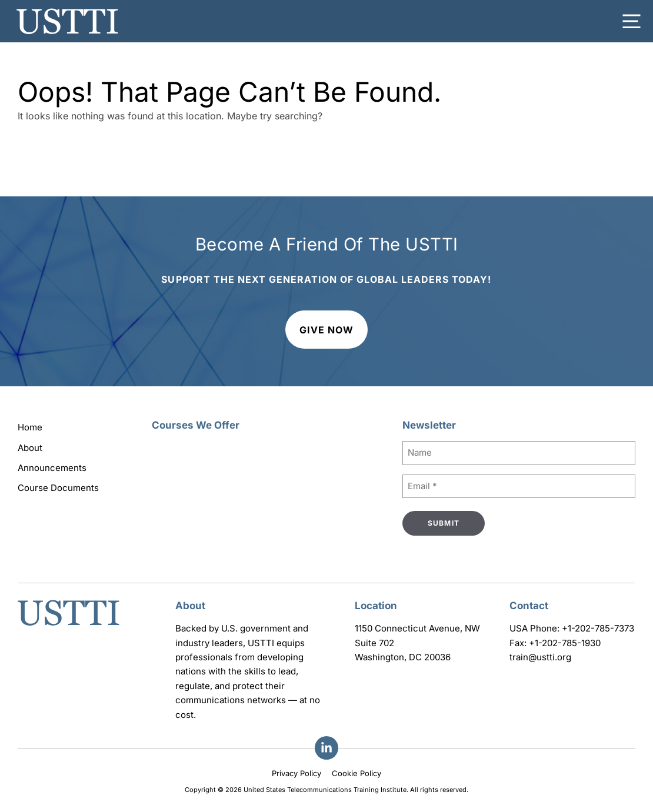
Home (30, 427)
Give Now (326, 330)
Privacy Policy (296, 773)
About (30, 448)
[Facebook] (326, 748)
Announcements (52, 468)
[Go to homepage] (69, 627)
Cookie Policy (357, 773)
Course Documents (58, 488)
